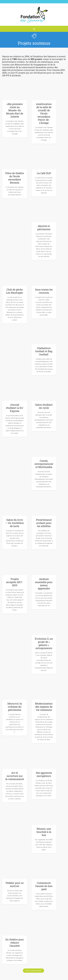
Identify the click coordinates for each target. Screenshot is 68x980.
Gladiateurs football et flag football (44, 351)
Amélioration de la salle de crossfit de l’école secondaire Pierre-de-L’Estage (44, 113)
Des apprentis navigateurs (44, 774)
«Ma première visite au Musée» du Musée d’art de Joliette (15, 110)
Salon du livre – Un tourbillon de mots (15, 523)
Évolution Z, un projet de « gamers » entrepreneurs (44, 643)
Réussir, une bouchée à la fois (44, 832)
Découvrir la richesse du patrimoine (15, 707)
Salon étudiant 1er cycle (44, 406)
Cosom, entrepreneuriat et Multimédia (44, 464)
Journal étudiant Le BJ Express (15, 408)
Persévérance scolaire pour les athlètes (44, 523)
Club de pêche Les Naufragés (15, 291)
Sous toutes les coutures (44, 291)
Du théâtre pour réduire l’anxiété (15, 943)
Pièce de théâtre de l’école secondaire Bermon (15, 178)
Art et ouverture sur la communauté (15, 776)
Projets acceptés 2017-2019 (15, 582)
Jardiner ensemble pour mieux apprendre (44, 584)
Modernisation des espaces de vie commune (44, 707)
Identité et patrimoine (44, 228)
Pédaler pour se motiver (15, 884)
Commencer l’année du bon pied (44, 886)
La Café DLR (44, 173)
